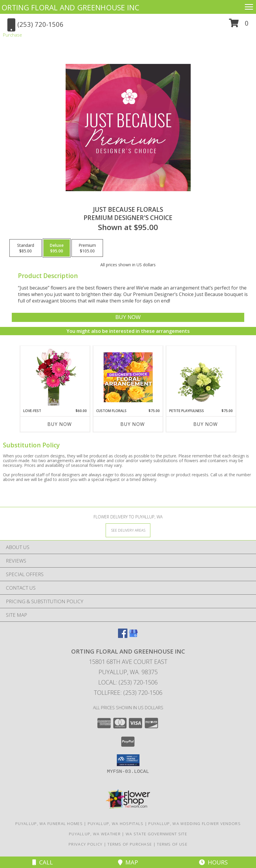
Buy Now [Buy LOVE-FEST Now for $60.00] (60, 424)
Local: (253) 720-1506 (128, 682)
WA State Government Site (156, 834)
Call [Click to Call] (43, 862)
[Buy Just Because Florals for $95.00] (128, 317)
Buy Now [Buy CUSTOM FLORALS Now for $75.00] (133, 424)
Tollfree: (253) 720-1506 (128, 693)
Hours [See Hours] (213, 862)
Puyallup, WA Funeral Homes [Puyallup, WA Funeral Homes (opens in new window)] (49, 824)
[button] (239, 25)
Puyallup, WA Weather (95, 834)
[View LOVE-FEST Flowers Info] (55, 377)
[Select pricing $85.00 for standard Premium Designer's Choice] (26, 248)
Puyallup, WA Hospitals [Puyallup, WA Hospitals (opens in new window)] (116, 824)
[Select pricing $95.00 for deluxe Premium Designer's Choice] (57, 248)
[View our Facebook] (123, 636)
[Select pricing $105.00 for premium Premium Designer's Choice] (87, 248)
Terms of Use (172, 844)
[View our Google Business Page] (133, 636)
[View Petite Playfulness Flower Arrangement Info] (201, 377)
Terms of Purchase (130, 844)
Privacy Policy (85, 844)
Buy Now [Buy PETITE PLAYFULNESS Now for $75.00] (206, 424)
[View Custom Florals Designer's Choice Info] (128, 377)
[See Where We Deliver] (128, 530)
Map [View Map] (128, 862)
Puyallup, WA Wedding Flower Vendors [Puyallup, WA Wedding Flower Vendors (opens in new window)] (195, 824)
